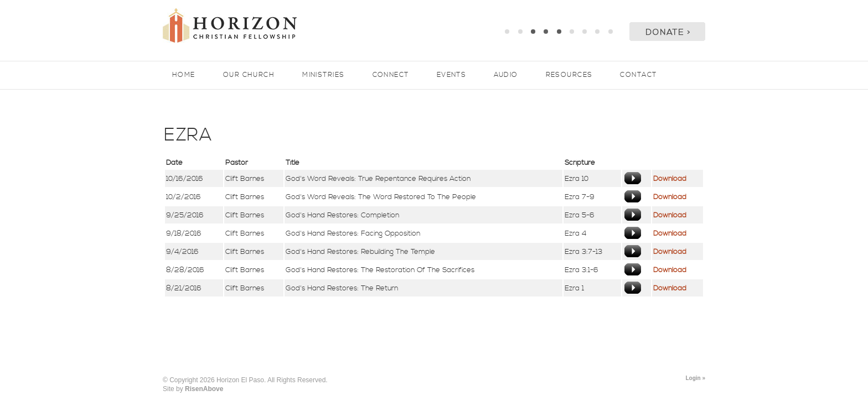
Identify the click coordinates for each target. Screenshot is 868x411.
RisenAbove (204, 389)
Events (452, 75)
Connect (391, 75)
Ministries (323, 75)
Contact (638, 75)
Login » (695, 378)
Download (670, 179)
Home (184, 75)
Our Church (249, 75)
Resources (569, 75)
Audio (506, 75)
